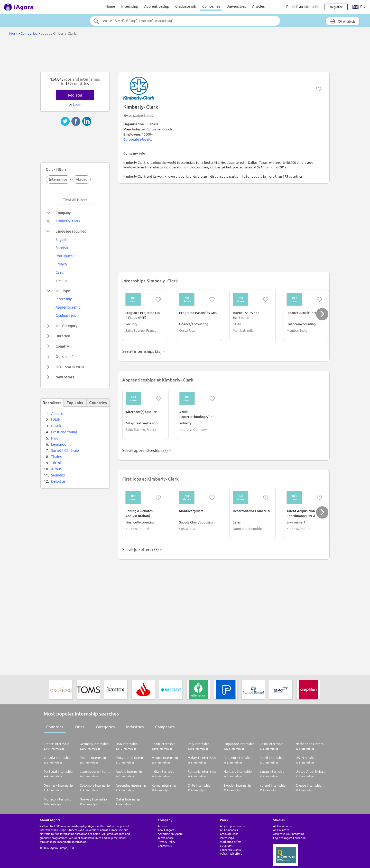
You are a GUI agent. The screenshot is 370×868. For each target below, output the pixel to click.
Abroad (82, 179)
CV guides (226, 846)
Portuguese (65, 256)
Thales (56, 457)
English (61, 240)
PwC (55, 438)
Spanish (62, 248)
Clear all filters (75, 200)
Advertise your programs (289, 834)
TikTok (56, 463)
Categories (105, 727)
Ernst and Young (64, 432)
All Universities (283, 826)
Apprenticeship (157, 6)
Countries (55, 727)
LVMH (56, 420)
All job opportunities (233, 826)
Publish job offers (231, 853)
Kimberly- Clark (68, 221)
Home (110, 6)
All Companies (229, 830)
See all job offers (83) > (142, 550)
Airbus (56, 469)
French (61, 264)
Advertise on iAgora (170, 834)
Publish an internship (303, 7)
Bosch (56, 426)
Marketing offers (231, 842)
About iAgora (166, 830)
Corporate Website (138, 139)
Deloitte (58, 481)
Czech (61, 272)
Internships (58, 179)
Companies (211, 6)
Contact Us (165, 846)
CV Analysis (343, 21)
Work (13, 33)
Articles (258, 6)
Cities (80, 727)
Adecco (57, 414)
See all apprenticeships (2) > (146, 450)
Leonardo (59, 444)
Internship (130, 6)
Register (75, 95)
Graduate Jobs (229, 834)
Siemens (58, 475)
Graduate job (186, 6)
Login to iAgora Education (289, 838)
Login (77, 104)
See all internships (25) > (143, 351)
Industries (135, 727)
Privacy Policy (166, 842)
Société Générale (65, 451)
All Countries (281, 830)
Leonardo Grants (230, 850)
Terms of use (166, 838)
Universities (236, 6)
